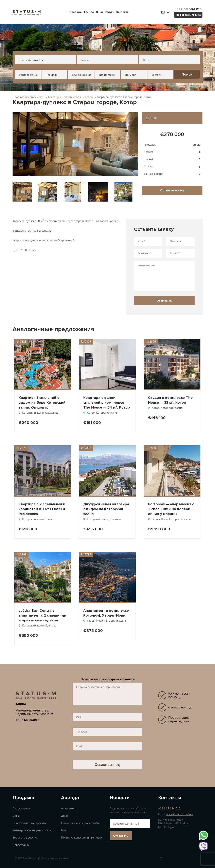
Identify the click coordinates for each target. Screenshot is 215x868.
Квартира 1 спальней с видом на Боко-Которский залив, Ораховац (42, 402)
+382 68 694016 (28, 720)
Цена (146, 60)
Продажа (76, 12)
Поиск (187, 74)
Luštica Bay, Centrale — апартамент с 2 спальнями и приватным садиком (42, 615)
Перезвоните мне (188, 15)
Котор (91, 413)
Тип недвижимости (31, 60)
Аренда (89, 12)
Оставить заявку (172, 190)
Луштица (51, 626)
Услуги (110, 12)
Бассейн (157, 75)
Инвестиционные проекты (29, 823)
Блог (64, 830)
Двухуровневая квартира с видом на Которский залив (106, 509)
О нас (100, 12)
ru (163, 13)
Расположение (28, 75)
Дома (16, 816)
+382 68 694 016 (169, 809)
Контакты (123, 12)
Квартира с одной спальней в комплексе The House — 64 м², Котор (107, 402)
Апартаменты (21, 809)
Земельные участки (25, 838)
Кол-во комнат (82, 75)
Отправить (121, 836)
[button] (75, 144)
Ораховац (51, 413)
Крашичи (116, 519)
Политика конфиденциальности (82, 838)
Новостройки (21, 845)
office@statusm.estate (180, 814)
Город (85, 60)
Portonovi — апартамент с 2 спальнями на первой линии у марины (171, 509)
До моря (131, 75)
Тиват (49, 519)
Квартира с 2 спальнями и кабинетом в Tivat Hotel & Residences (42, 509)
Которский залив (33, 413)
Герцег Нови (160, 519)
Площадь (51, 75)
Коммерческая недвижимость (32, 830)
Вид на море (107, 75)
